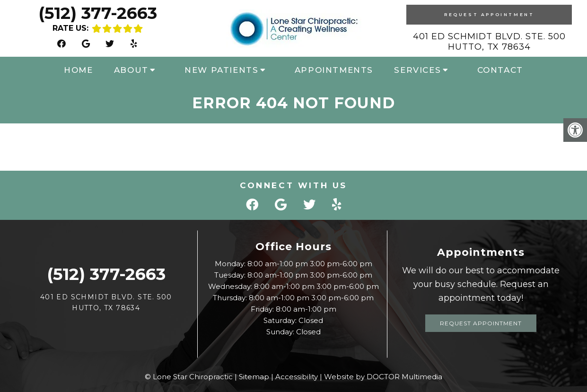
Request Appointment (489, 14)
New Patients (221, 70)
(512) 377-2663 (98, 13)
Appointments (334, 70)
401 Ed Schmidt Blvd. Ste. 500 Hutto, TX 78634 (489, 42)
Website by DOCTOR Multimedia (383, 377)
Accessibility (297, 377)
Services (417, 70)
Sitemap (254, 377)
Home (78, 70)
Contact (500, 70)
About (131, 70)
